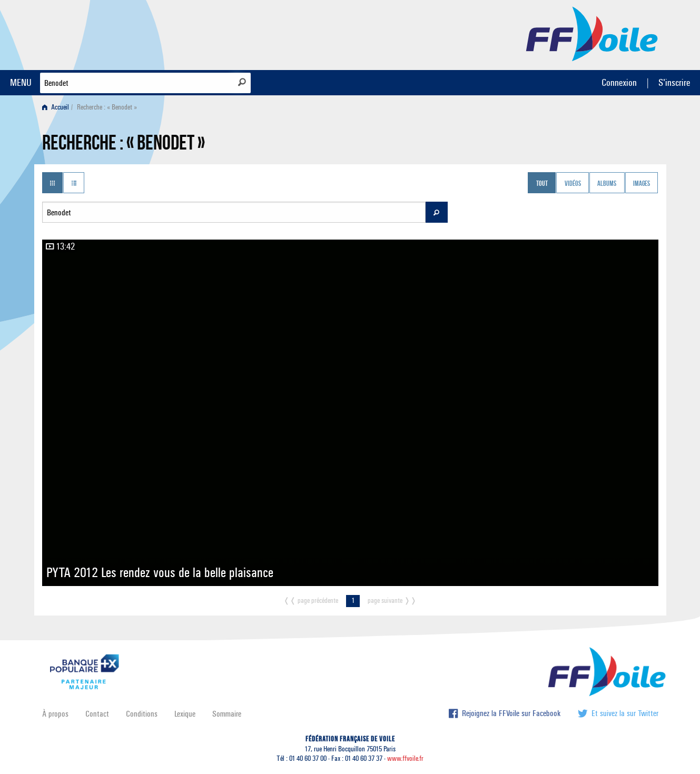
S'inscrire (674, 82)
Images (642, 184)
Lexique (185, 714)
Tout (542, 184)
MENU (21, 82)
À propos (55, 714)
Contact (97, 714)
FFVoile (592, 33)
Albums (607, 184)
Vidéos (573, 184)
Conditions (142, 714)
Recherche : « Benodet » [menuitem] (107, 107)
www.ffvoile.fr (405, 758)
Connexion (619, 82)
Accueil (56, 107)
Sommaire (227, 714)
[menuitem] (58, 107)
